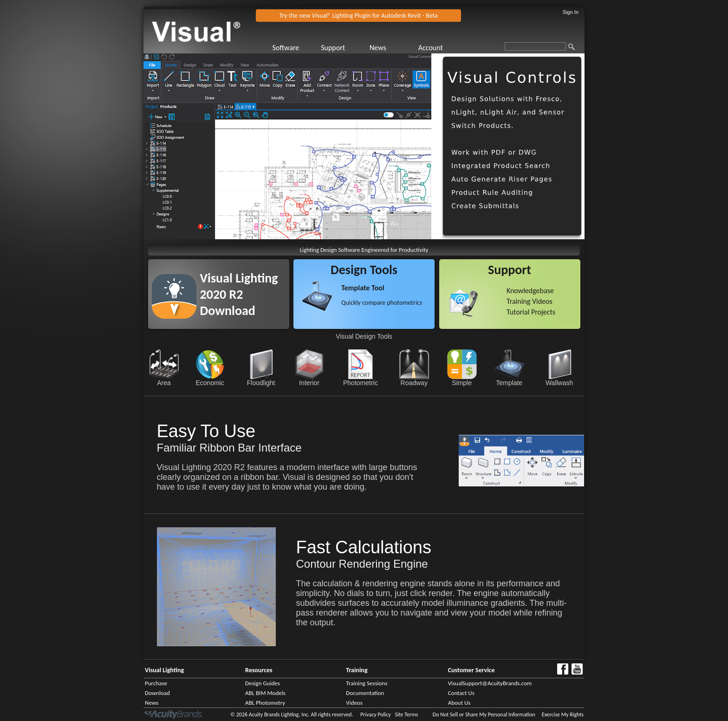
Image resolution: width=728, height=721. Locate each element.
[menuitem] (296, 48)
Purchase (156, 683)
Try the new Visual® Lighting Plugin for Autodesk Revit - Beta (359, 16)
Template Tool (363, 288)
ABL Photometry (265, 703)
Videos (354, 703)
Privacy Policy (376, 714)
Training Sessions (367, 683)
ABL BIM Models (265, 693)
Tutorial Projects (531, 312)
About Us (459, 703)
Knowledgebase (530, 291)
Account (431, 48)
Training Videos (530, 301)
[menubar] (368, 48)
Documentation (365, 693)
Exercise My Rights (563, 714)
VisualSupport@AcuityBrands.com (490, 683)
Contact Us (461, 693)
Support (333, 48)
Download (157, 693)
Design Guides (263, 683)
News (378, 48)
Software (286, 48)
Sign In (571, 12)
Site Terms (406, 714)
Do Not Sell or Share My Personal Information (484, 714)
